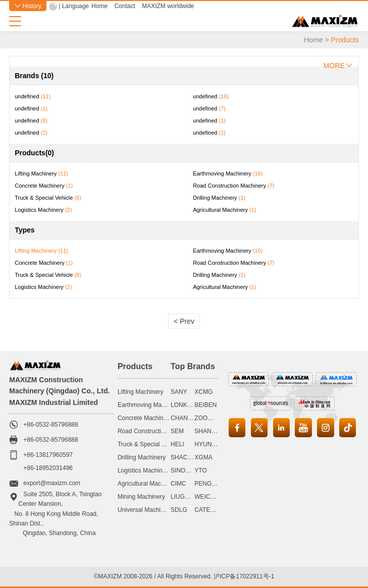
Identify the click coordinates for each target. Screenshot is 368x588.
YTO (200, 471)
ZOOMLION (211, 418)
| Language (74, 6)
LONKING (184, 405)
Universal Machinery (145, 510)
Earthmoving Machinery (149, 405)
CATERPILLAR (215, 510)
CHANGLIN (186, 418)
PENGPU (207, 484)
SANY (179, 392)
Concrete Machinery (145, 418)
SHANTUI (208, 431)
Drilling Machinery (142, 457)
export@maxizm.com (52, 483)
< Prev (184, 321)
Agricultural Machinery (148, 484)
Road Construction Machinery (157, 431)
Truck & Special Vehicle (149, 444)
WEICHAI (207, 497)
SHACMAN (186, 457)
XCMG (203, 392)
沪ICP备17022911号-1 (244, 576)
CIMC (178, 484)
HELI (177, 444)
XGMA (203, 457)
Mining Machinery (141, 497)
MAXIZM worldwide (168, 6)
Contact (124, 6)
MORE (338, 66)
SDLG (179, 510)
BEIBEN (205, 405)
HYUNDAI (208, 444)
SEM (177, 431)
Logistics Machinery (144, 471)
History (28, 6)
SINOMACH (187, 471)
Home (99, 6)
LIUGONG (185, 497)
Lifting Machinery (141, 392)
